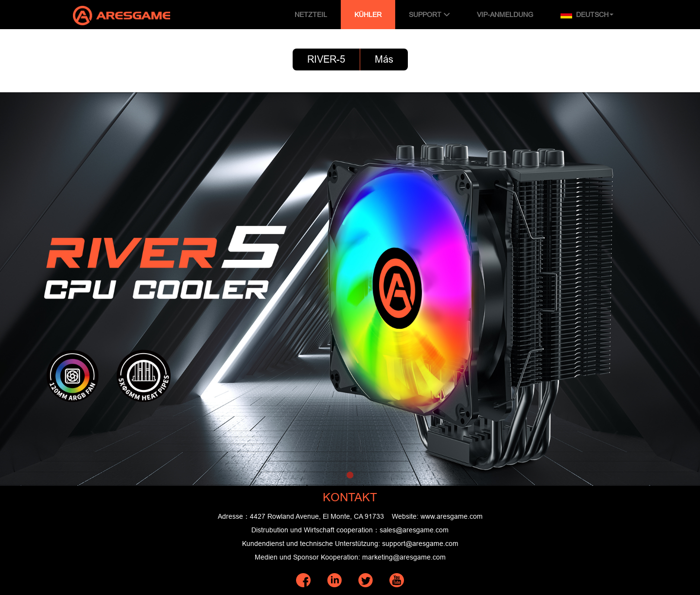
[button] (350, 475)
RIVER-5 (326, 59)
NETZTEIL (311, 15)
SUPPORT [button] (429, 15)
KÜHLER (368, 15)
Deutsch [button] (587, 15)
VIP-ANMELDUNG (505, 15)
